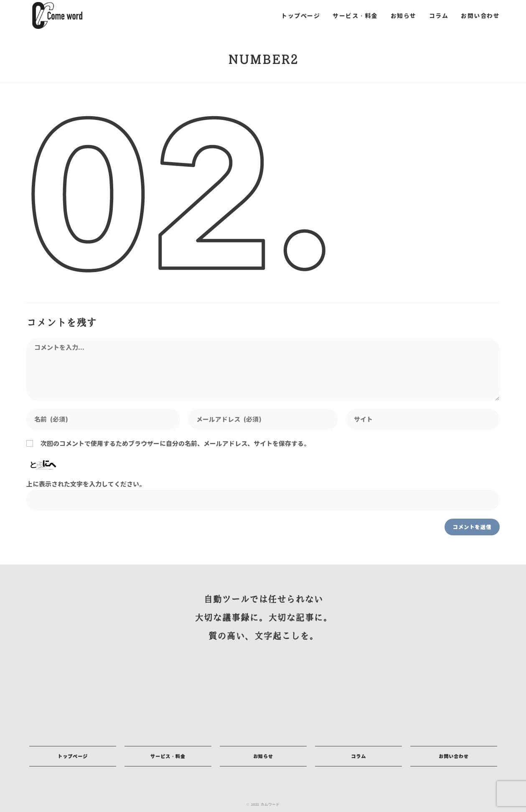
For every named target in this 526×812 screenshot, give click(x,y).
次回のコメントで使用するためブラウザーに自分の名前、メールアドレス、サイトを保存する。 (175, 443)
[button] (73, 756)
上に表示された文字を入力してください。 (86, 484)
